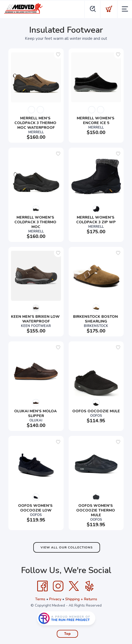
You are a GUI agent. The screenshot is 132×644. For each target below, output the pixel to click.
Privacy (55, 599)
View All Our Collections (67, 547)
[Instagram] (58, 586)
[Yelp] (90, 586)
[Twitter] (74, 586)
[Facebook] (42, 586)
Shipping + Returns (81, 599)
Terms (40, 599)
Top (67, 634)
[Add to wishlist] (58, 54)
